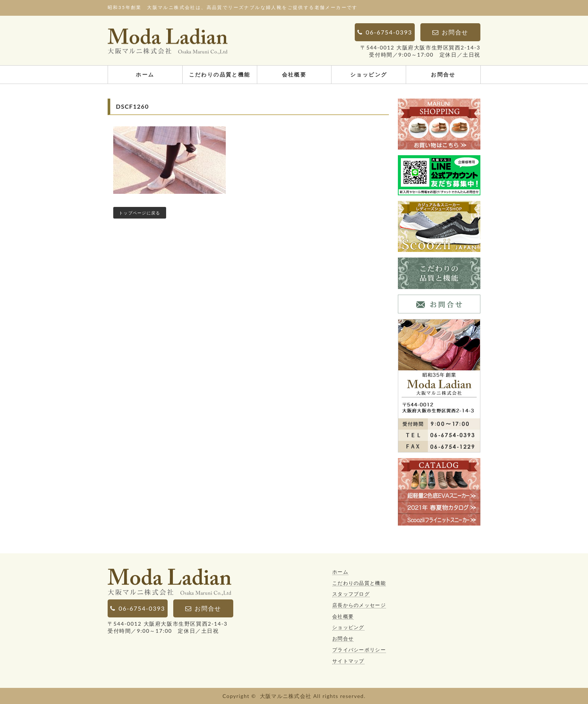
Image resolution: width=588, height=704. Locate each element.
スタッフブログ (351, 594)
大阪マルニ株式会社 (286, 696)
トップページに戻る (140, 213)
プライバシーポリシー (359, 650)
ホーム (145, 74)
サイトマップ (348, 661)
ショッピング (369, 74)
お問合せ (443, 74)
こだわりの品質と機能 (220, 74)
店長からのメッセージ (359, 605)
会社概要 (294, 74)
